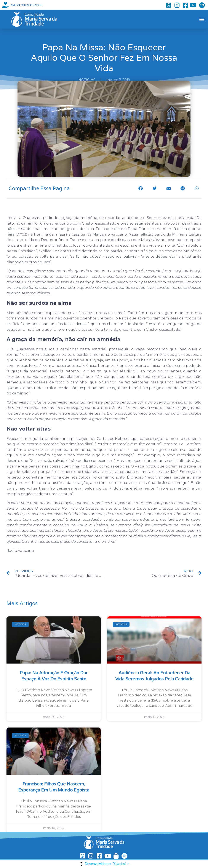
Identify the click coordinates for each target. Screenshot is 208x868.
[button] (202, 19)
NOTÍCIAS (87, 80)
